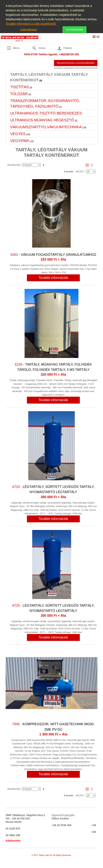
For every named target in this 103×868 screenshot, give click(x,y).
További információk (53, 278)
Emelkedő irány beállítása (44, 165)
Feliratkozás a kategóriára (76, 63)
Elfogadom (75, 30)
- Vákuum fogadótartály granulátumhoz (53, 255)
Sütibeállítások (28, 30)
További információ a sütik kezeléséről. (31, 24)
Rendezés (14, 165)
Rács (92, 165)
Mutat (80, 172)
